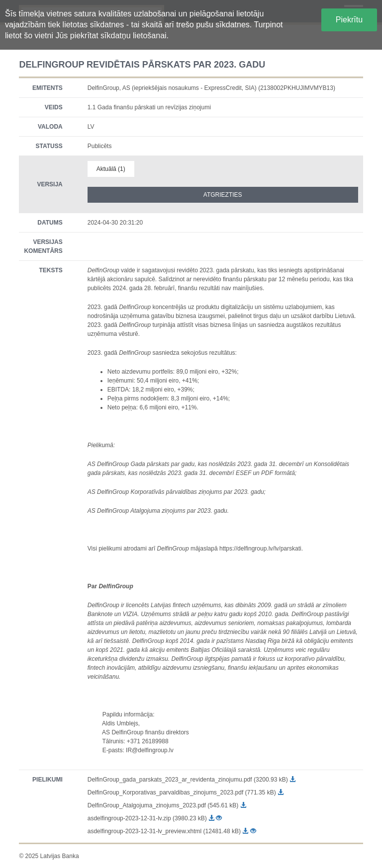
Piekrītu (349, 20)
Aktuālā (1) (111, 169)
